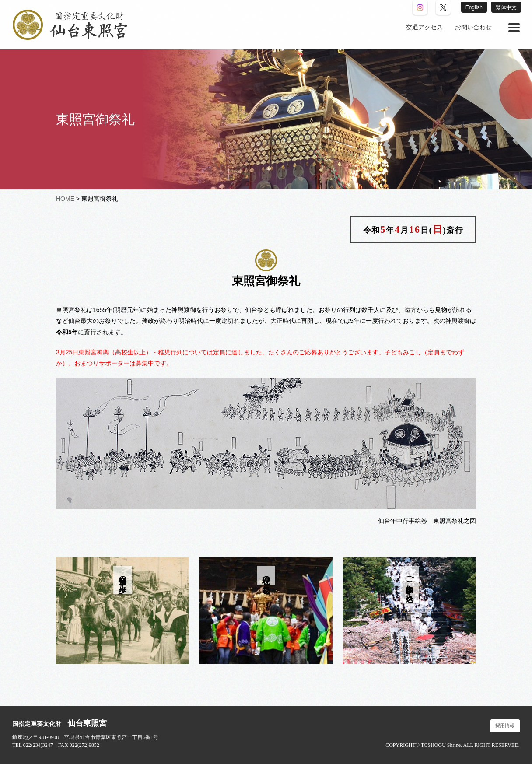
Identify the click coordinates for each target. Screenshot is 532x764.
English (474, 7)
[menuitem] (424, 28)
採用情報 (505, 726)
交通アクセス (424, 27)
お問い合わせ (473, 27)
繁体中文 (506, 7)
